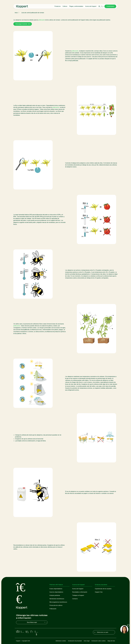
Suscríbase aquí (37, 622)
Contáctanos (110, 6)
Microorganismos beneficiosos (58, 602)
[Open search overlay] (100, 6)
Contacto (75, 599)
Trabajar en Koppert (78, 595)
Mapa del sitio (111, 641)
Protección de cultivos (56, 605)
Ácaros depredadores (56, 589)
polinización (42, 20)
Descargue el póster (23, 24)
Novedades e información (80, 592)
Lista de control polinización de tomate (33, 13)
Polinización (53, 609)
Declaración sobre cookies (99, 641)
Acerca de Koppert (91, 6)
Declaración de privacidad (75, 641)
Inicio (16, 13)
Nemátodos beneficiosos (57, 599)
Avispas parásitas (55, 595)
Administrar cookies (61, 641)
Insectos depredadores (56, 592)
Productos (58, 6)
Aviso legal (87, 641)
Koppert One (99, 592)
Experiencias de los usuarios (103, 589)
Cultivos (65, 6)
